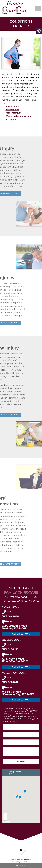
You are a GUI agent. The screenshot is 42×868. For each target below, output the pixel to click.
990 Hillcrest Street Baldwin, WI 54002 (14, 627)
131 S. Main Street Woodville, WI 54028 (15, 660)
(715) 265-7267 (10, 682)
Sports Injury (12, 106)
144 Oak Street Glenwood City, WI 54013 (18, 693)
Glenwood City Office (14, 673)
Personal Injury (13, 113)
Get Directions (21, 634)
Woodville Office (11, 640)
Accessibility (25, 862)
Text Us (21, 865)
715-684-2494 (18, 597)
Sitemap (16, 862)
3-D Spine (11, 119)
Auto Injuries (12, 110)
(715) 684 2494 (10, 616)
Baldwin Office (10, 607)
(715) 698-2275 (10, 649)
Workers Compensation (18, 116)
